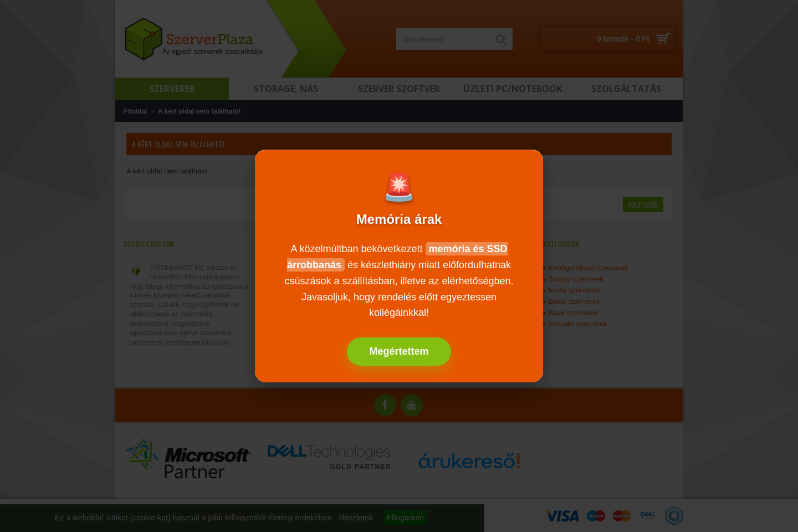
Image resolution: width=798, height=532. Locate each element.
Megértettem (399, 351)
